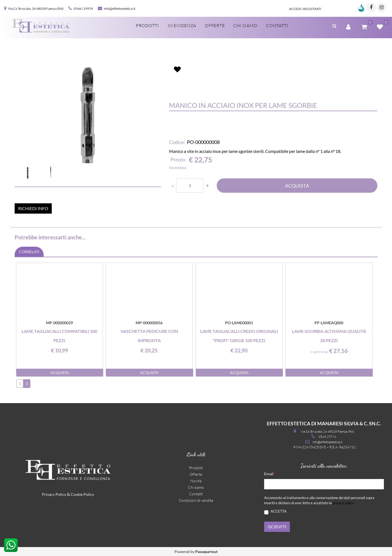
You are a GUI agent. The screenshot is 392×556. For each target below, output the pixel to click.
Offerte (196, 474)
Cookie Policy (82, 494)
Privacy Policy (54, 494)
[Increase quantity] (207, 186)
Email (270, 473)
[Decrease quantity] (173, 186)
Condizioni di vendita (196, 500)
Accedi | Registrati (305, 9)
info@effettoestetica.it (119, 9)
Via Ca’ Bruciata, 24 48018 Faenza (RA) (36, 9)
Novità (196, 481)
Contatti (196, 494)
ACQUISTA (297, 186)
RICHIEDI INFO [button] (33, 208)
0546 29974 (327, 437)
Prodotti (196, 468)
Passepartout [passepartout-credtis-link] (206, 552)
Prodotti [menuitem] (147, 25)
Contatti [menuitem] (277, 25)
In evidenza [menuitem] (182, 25)
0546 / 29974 (83, 9)
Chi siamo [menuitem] (245, 25)
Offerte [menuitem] (215, 25)
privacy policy (343, 503)
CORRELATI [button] (29, 252)
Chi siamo (196, 487)
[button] (88, 109)
